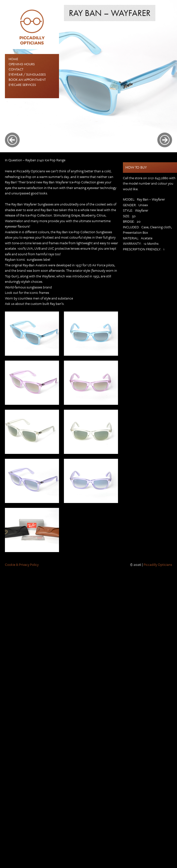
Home (13, 59)
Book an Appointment (27, 80)
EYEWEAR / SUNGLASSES (27, 74)
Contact (16, 69)
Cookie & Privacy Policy (22, 564)
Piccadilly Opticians (158, 564)
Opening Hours (22, 64)
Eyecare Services (22, 85)
